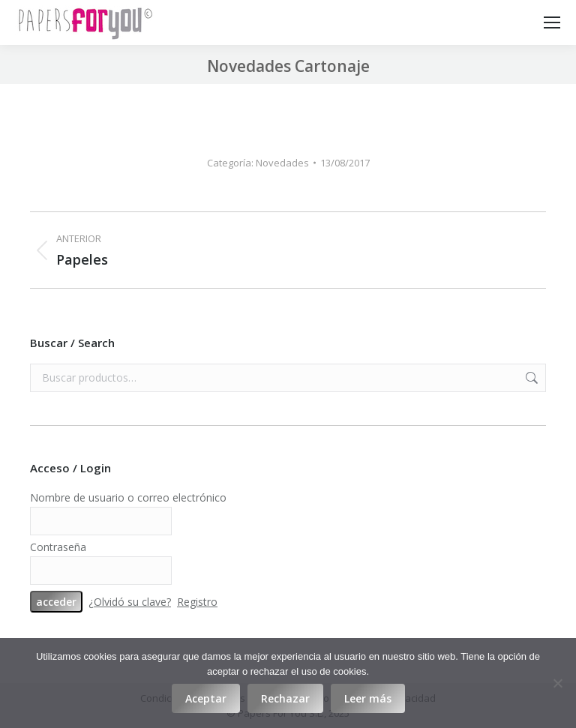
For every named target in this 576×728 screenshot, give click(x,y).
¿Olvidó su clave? (130, 602)
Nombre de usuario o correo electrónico (128, 497)
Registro (197, 602)
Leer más (368, 698)
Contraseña (58, 547)
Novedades (282, 163)
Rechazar (285, 698)
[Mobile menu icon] (552, 22)
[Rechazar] (557, 683)
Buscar (530, 378)
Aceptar (206, 698)
